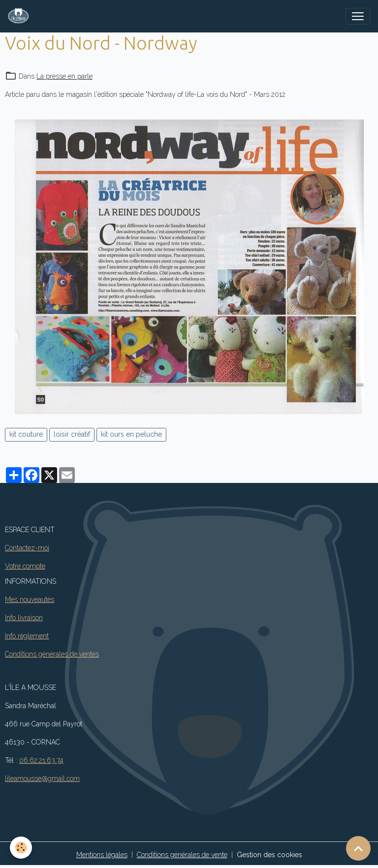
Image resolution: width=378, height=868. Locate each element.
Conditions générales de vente (182, 855)
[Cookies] (21, 848)
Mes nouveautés (30, 599)
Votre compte (25, 566)
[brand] (20, 16)
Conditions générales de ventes (52, 654)
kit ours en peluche (131, 434)
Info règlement (27, 636)
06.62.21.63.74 (41, 760)
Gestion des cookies (269, 855)
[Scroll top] (358, 848)
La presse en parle (64, 76)
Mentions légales (102, 855)
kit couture (26, 434)
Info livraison (24, 618)
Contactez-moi (27, 548)
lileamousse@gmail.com (42, 778)
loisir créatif (72, 434)
